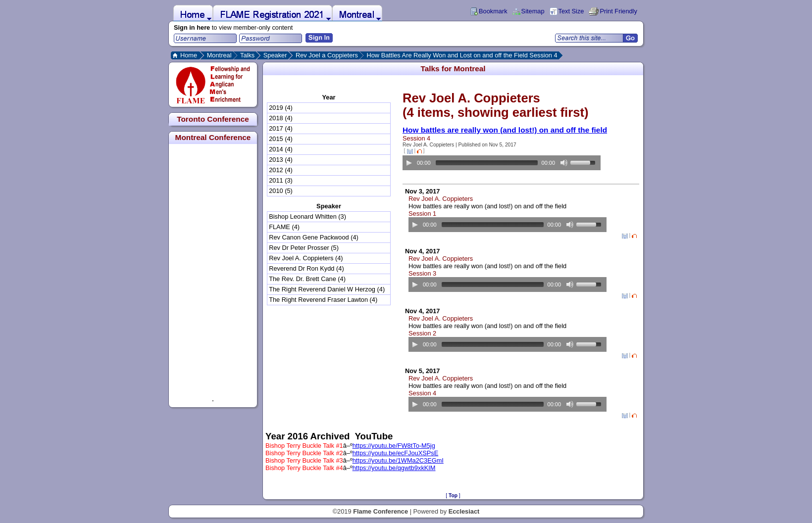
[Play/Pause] (409, 163)
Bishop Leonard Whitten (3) (307, 216)
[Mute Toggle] (564, 163)
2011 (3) (281, 180)
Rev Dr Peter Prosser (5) (304, 248)
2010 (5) (281, 191)
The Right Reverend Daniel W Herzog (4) (327, 289)
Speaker (275, 55)
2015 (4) (281, 139)
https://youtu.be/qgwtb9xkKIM (394, 468)
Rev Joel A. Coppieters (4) (306, 258)
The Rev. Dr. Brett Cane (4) (307, 279)
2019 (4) (281, 108)
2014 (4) (281, 149)
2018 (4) (281, 118)
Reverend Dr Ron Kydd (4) (306, 268)
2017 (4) (281, 128)
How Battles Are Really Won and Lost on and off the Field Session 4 (462, 55)
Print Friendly (618, 11)
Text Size (571, 11)
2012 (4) (281, 170)
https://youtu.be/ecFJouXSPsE (396, 453)
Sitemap (533, 11)
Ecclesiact (464, 511)
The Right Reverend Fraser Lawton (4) (323, 300)
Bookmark (493, 11)
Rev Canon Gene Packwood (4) (314, 237)
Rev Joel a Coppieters (327, 55)
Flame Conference (381, 511)
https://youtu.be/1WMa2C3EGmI (398, 460)
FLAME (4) (284, 227)
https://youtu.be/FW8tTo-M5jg (394, 446)
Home (189, 55)
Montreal (219, 55)
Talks (247, 55)
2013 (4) (281, 160)
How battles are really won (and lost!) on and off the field (505, 130)
